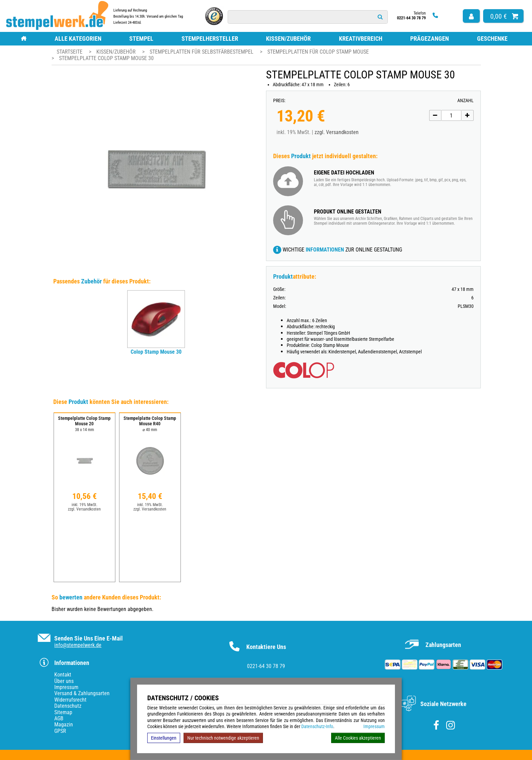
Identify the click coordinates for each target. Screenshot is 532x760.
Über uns (64, 681)
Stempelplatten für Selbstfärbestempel (202, 52)
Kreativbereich (361, 39)
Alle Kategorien (78, 39)
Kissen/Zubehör (288, 39)
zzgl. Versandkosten (337, 132)
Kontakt (63, 675)
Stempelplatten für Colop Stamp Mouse (318, 52)
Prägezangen (430, 39)
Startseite (70, 52)
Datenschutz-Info (317, 726)
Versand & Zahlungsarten (82, 693)
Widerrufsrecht (70, 700)
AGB (59, 718)
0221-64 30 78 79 (266, 666)
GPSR (60, 731)
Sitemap (63, 712)
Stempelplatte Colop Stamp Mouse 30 (106, 58)
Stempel (141, 39)
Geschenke (492, 39)
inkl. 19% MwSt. (84, 505)
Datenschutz (68, 706)
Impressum (374, 726)
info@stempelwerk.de (78, 645)
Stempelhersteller (210, 39)
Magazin (64, 725)
